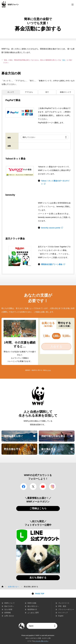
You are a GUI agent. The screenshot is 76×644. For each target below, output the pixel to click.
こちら (49, 370)
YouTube (43, 487)
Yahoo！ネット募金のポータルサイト (55, 182)
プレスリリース (64, 603)
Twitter (33, 487)
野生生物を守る (20, 451)
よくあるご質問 (33, 613)
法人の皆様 (8, 609)
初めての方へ (9, 606)
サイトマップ (63, 613)
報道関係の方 (32, 609)
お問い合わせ (9, 616)
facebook (24, 487)
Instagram (52, 487)
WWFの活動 (32, 603)
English (61, 616)
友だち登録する (38, 578)
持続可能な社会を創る (58, 438)
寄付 (64, 60)
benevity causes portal (51, 228)
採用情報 (8, 613)
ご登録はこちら (38, 508)
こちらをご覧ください (41, 641)
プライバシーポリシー (66, 609)
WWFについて (9, 603)
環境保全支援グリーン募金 (52, 264)
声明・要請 (62, 606)
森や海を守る (58, 451)
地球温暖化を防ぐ (20, 438)
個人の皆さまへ (33, 606)
